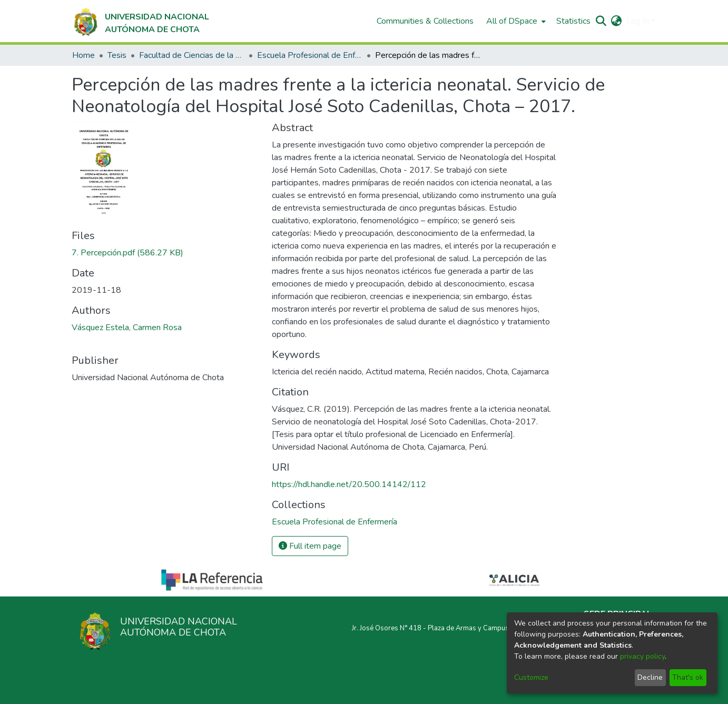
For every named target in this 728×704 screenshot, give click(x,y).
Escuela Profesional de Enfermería (310, 55)
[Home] (140, 21)
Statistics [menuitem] (573, 21)
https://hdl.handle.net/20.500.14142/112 (349, 484)
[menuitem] (515, 21)
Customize (531, 677)
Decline (650, 677)
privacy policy (642, 656)
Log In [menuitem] (638, 21)
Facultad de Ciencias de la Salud (192, 55)
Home (83, 55)
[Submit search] (601, 21)
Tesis (117, 55)
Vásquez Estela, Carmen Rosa (127, 328)
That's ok (688, 677)
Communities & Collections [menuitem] (425, 21)
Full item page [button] (310, 546)
